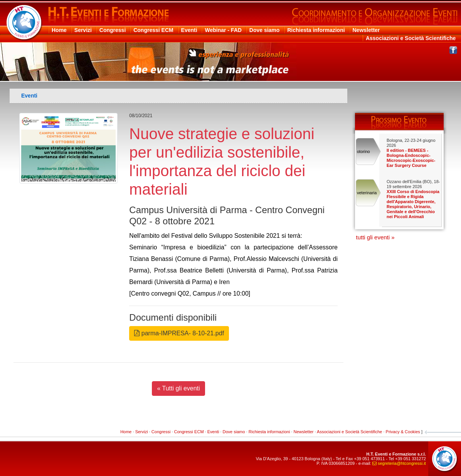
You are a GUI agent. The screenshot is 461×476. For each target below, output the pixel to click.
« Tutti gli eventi (178, 388)
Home (59, 30)
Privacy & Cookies (403, 432)
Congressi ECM (153, 30)
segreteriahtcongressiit (399, 463)
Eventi (189, 30)
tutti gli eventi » (375, 237)
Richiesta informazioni (316, 30)
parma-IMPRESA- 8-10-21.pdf (179, 333)
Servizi (83, 30)
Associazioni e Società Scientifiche (411, 38)
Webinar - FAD (223, 30)
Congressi (113, 30)
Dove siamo (265, 30)
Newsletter (366, 30)
